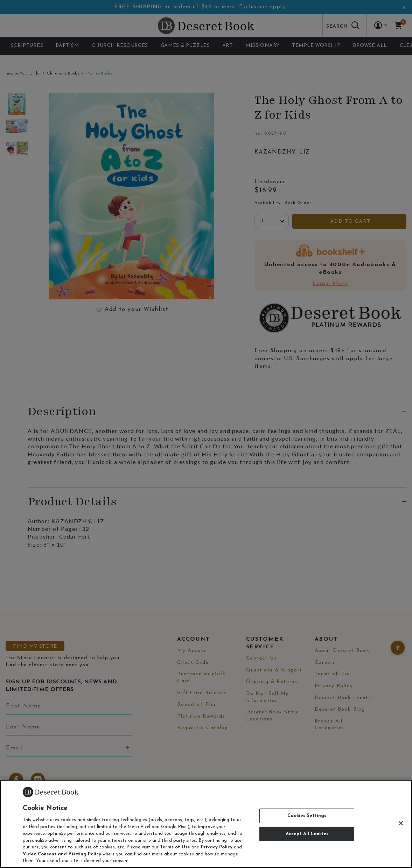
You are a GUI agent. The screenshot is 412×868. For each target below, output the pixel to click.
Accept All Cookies (307, 834)
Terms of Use (175, 847)
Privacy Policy (217, 847)
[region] (206, 824)
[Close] (401, 823)
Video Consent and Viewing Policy (62, 854)
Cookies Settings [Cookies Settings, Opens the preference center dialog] (307, 816)
